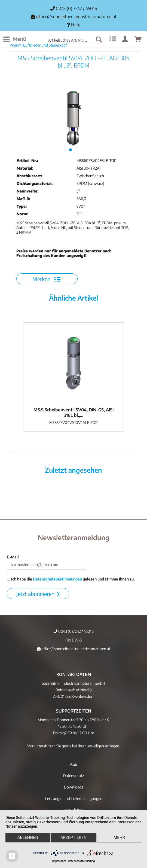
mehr (119, 838)
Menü (15, 38)
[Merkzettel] (112, 39)
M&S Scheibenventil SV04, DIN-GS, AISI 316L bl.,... (73, 412)
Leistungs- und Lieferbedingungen (74, 798)
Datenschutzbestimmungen (57, 579)
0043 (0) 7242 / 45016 (74, 8)
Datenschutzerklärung (81, 861)
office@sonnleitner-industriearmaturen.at (76, 17)
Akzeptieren (73, 838)
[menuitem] (14, 39)
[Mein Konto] (125, 39)
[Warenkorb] (138, 39)
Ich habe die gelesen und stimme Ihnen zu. (71, 579)
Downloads (73, 787)
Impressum (59, 861)
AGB (74, 764)
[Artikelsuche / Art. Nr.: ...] (75, 39)
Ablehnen (28, 838)
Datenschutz (73, 776)
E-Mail (13, 557)
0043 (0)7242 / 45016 (74, 631)
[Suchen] (99, 39)
